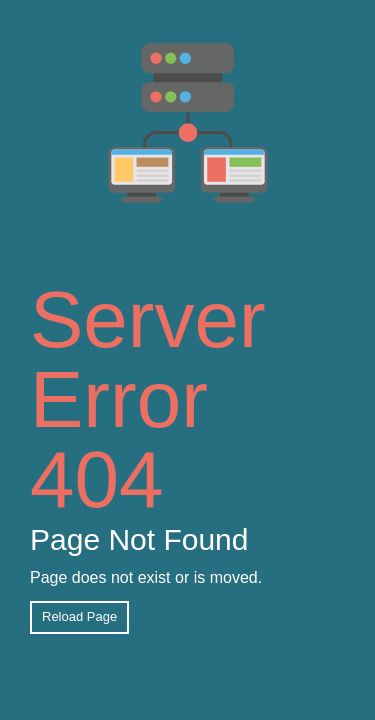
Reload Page (79, 616)
